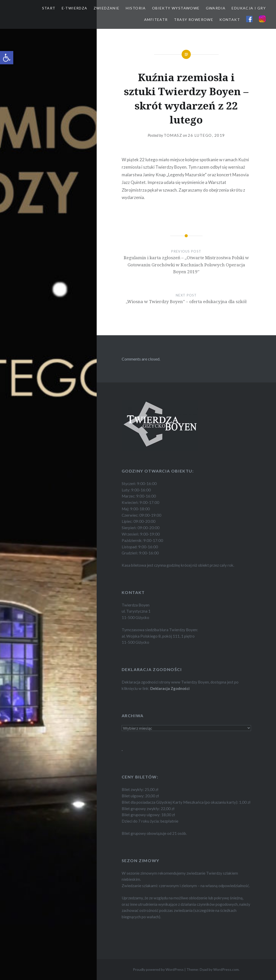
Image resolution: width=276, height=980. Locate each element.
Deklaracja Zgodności (170, 688)
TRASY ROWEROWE (194, 20)
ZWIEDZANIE (107, 8)
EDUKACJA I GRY (249, 8)
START (49, 8)
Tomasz (173, 135)
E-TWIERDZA (75, 8)
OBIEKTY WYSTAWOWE (176, 8)
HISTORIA (136, 8)
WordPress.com (226, 969)
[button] (7, 58)
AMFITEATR (156, 20)
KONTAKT (230, 20)
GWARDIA (216, 8)
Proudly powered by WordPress (158, 969)
